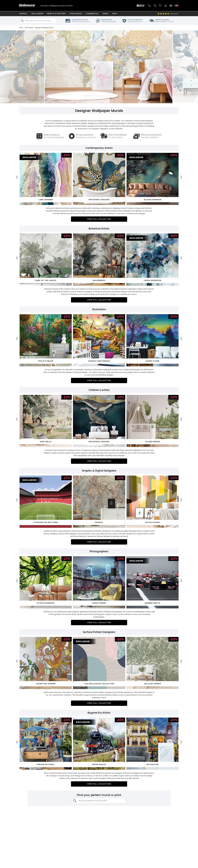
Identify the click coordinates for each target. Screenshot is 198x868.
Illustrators (99, 309)
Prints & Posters (56, 14)
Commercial (92, 14)
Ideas (106, 14)
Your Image (76, 14)
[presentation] (32, 67)
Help (115, 14)
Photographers (99, 551)
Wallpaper (37, 14)
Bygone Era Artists (99, 713)
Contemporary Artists (99, 148)
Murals (23, 14)
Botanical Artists (99, 229)
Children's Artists (99, 390)
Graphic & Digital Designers (99, 471)
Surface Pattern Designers (99, 632)
